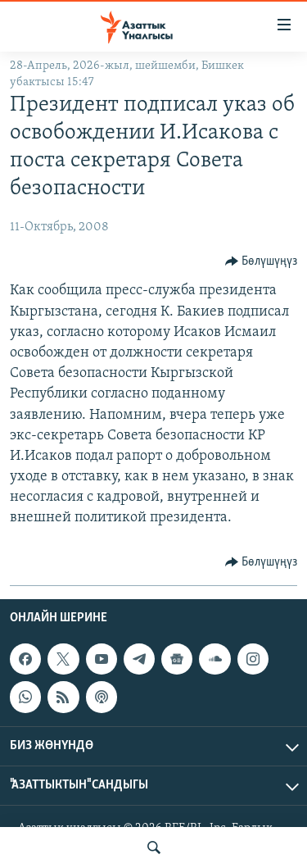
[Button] (262, 261)
